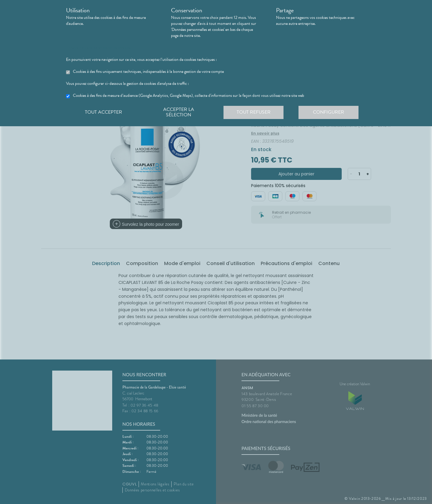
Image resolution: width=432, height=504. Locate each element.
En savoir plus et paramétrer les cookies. (99, 48)
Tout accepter (103, 112)
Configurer (328, 112)
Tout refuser (254, 112)
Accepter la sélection (179, 112)
